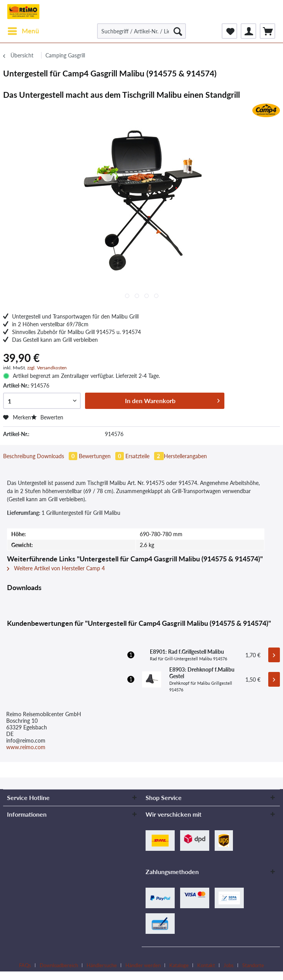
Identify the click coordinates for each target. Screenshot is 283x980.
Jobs (229, 965)
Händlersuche (102, 965)
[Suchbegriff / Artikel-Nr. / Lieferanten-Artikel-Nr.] (141, 31)
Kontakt (206, 965)
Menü (23, 30)
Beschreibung (19, 456)
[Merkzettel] (229, 31)
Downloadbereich (59, 965)
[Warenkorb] (267, 31)
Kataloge (179, 965)
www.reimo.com (26, 747)
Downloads (58, 456)
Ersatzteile (145, 456)
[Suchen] (178, 31)
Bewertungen (102, 456)
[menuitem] (23, 31)
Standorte (253, 965)
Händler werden (143, 965)
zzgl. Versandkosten (47, 368)
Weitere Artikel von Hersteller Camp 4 (56, 568)
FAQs (25, 965)
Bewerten (47, 417)
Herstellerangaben (185, 456)
